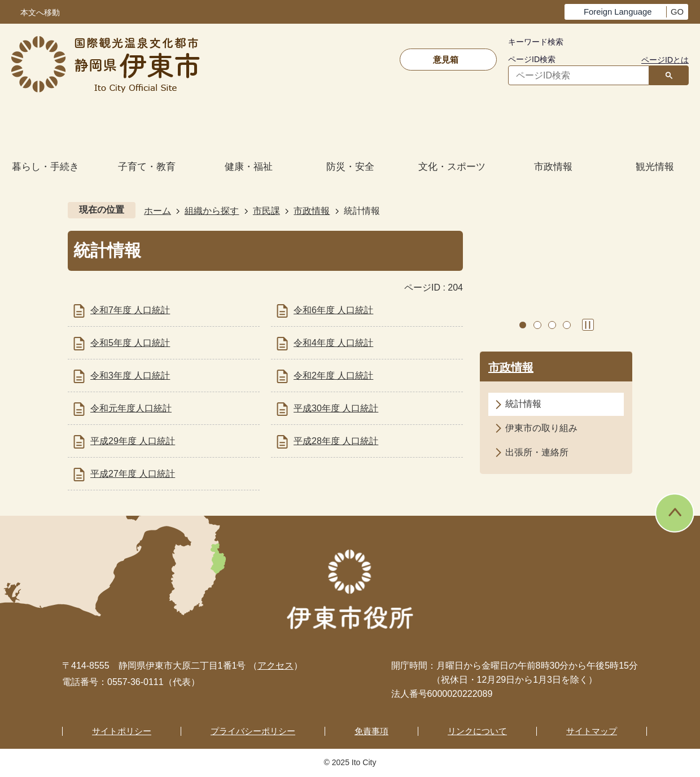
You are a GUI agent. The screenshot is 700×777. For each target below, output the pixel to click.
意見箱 (446, 60)
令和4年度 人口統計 (333, 343)
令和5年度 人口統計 (130, 343)
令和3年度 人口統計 (130, 376)
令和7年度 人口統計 (130, 310)
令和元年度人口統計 (131, 408)
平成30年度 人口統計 (336, 408)
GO (677, 12)
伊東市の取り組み (541, 428)
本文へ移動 (40, 13)
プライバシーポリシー (253, 731)
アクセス (275, 666)
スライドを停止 (588, 325)
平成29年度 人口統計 (133, 441)
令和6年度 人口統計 (333, 310)
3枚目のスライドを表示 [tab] (552, 325)
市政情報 (312, 211)
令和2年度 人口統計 (333, 376)
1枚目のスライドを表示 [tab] (523, 325)
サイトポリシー (122, 731)
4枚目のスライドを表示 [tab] (567, 325)
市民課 (266, 211)
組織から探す (212, 211)
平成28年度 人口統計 (336, 441)
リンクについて (477, 731)
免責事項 (371, 731)
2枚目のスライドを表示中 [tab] (537, 325)
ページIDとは (665, 60)
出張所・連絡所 (537, 452)
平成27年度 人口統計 (133, 474)
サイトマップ (592, 731)
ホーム (158, 211)
